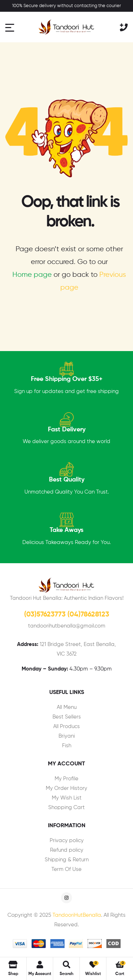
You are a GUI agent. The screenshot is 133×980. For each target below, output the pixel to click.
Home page (32, 275)
